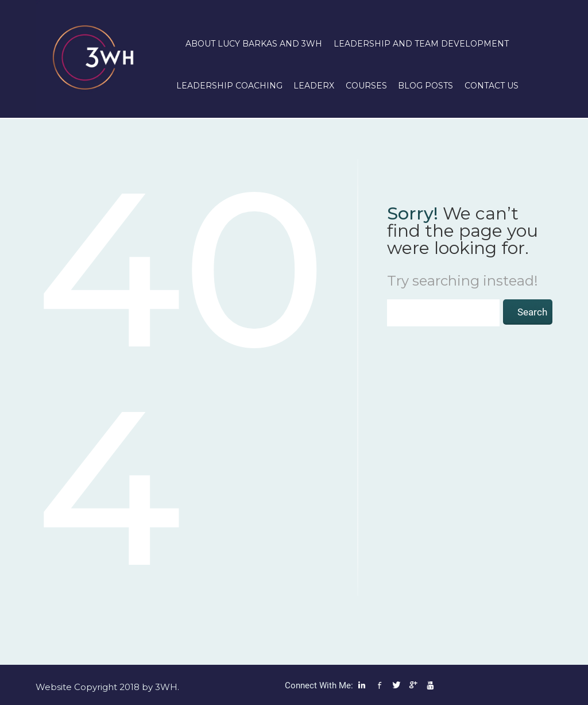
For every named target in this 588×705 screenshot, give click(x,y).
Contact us (492, 86)
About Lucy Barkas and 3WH (254, 44)
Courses (366, 86)
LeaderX (314, 86)
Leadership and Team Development (421, 44)
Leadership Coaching (229, 86)
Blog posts (425, 86)
